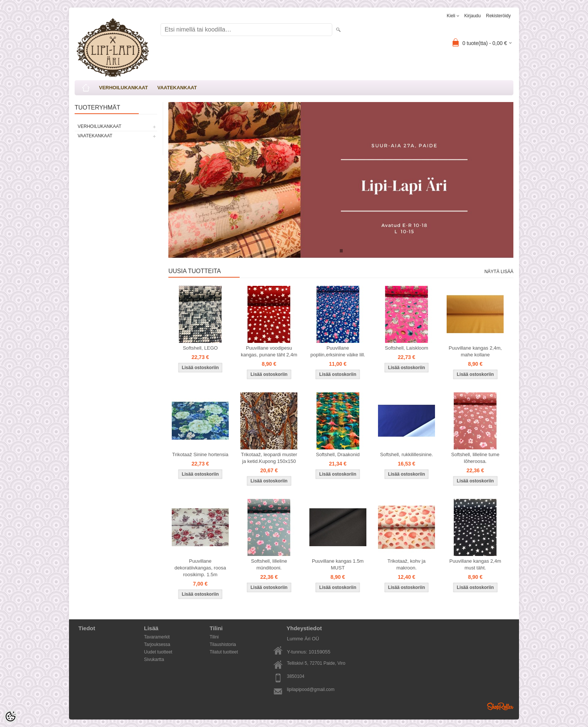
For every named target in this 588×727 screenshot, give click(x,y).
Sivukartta (154, 659)
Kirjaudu (472, 16)
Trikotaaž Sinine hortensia (200, 454)
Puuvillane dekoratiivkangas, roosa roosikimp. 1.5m (200, 568)
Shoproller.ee (500, 706)
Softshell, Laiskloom (406, 348)
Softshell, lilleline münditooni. (269, 564)
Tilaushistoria (223, 644)
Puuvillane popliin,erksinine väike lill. (338, 351)
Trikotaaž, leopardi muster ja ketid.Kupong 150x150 (269, 458)
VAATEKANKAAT (177, 88)
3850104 (296, 676)
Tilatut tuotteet (224, 652)
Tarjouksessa (157, 644)
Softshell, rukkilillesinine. (407, 454)
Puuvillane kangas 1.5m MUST (338, 564)
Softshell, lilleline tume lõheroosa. (475, 458)
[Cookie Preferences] (10, 716)
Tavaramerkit (157, 637)
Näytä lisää (499, 272)
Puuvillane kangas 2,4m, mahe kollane (475, 351)
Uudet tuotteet (158, 652)
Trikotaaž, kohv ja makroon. (406, 564)
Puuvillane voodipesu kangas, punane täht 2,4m (269, 351)
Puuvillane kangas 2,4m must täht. (475, 564)
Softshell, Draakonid (338, 454)
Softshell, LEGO (200, 348)
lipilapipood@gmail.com (311, 689)
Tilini (214, 637)
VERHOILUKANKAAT (123, 88)
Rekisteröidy (498, 16)
